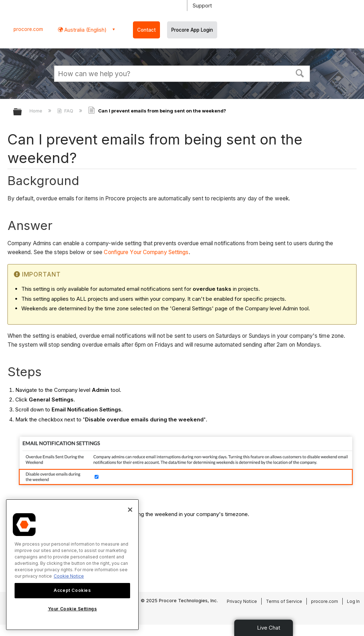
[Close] (130, 510)
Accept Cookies (72, 590)
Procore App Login (192, 30)
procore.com (28, 29)
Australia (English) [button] (85, 30)
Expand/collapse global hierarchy (22, 112)
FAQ (66, 111)
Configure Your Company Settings (146, 252)
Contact (146, 30)
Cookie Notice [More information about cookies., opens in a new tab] (69, 576)
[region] (72, 565)
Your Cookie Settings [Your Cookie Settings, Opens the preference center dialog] (73, 609)
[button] (300, 73)
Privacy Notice (242, 601)
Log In (353, 601)
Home (37, 111)
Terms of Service (284, 601)
